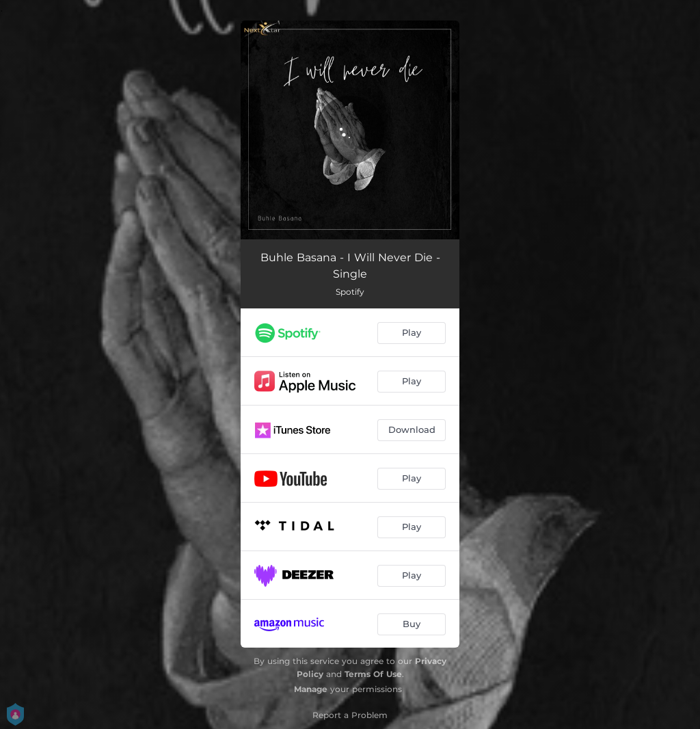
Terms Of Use (373, 674)
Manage (311, 689)
